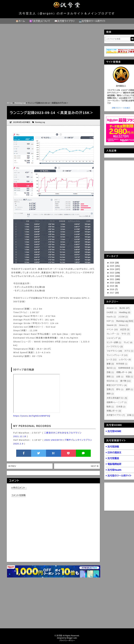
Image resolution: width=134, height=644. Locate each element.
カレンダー (113, 334)
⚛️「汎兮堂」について (40, 21)
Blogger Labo (72, 638)
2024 (112, 269)
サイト (126, 334)
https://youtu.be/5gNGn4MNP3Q (32, 416)
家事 (110, 364)
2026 (112, 263)
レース (112, 360)
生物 (110, 389)
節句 (120, 389)
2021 (112, 279)
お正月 (125, 329)
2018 (112, 289)
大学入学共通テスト (117, 398)
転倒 (110, 407)
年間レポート (114, 411)
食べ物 (125, 381)
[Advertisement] (53, 79)
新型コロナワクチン (117, 385)
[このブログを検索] (118, 39)
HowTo (111, 317)
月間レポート (124, 372)
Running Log (40, 122)
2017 (112, 293)
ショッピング (114, 338)
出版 (120, 377)
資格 (110, 377)
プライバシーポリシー (67, 641)
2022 (112, 276)
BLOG (124, 308)
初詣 (129, 377)
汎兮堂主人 (121, 86)
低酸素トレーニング (117, 402)
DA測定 (112, 312)
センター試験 (114, 342)
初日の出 (112, 381)
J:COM (123, 317)
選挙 (129, 389)
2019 (112, 286)
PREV (12, 466)
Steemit (112, 325)
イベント (112, 329)
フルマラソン (114, 351)
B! (53, 453)
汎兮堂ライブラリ (116, 415)
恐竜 (110, 372)
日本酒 (121, 407)
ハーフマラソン (115, 347)
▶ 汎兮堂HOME (114, 431)
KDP (110, 321)
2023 (112, 273)
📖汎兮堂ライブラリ (64, 21)
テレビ (128, 342)
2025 (112, 266)
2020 (112, 283)
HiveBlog (125, 312)
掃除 (110, 394)
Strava (123, 325)
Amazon (112, 308)
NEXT (95, 466)
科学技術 (122, 364)
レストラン (125, 360)
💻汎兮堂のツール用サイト (92, 21)
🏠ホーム (20, 21)
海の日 (111, 368)
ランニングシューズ (117, 355)
